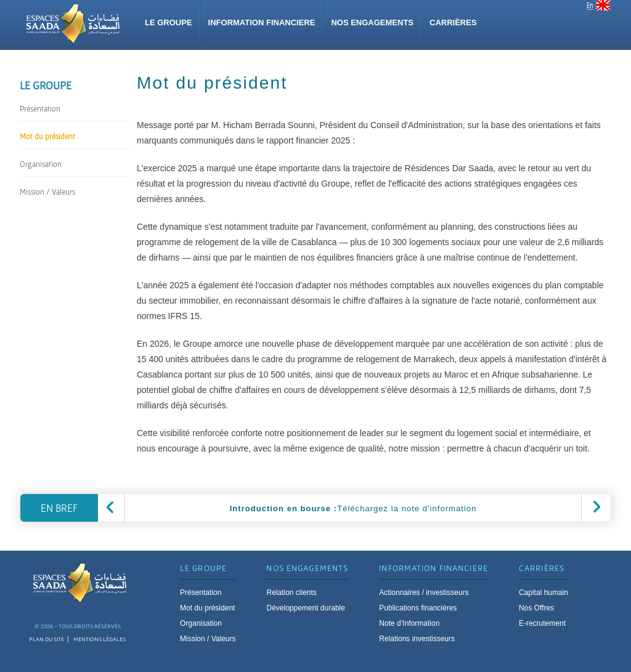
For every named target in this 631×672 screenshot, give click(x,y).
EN (599, 6)
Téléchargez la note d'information (353, 508)
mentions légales (100, 639)
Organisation (41, 164)
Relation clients (291, 593)
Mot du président (47, 136)
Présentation (40, 109)
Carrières (453, 22)
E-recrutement (542, 623)
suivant (595, 508)
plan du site (47, 639)
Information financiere (262, 22)
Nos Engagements (372, 22)
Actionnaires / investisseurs (424, 593)
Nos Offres (536, 608)
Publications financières (418, 608)
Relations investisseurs (417, 639)
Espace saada (84, 584)
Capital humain (543, 593)
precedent (111, 508)
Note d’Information (409, 623)
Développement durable (305, 608)
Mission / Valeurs (47, 192)
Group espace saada (73, 24)
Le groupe (169, 22)
